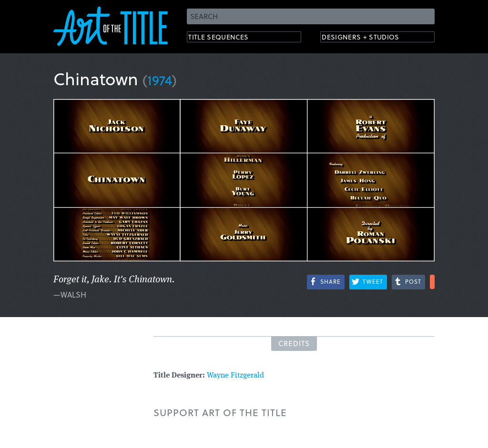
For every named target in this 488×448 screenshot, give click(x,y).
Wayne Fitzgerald (235, 376)
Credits (294, 343)
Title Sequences (227, 38)
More (432, 282)
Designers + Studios (371, 38)
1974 (160, 80)
